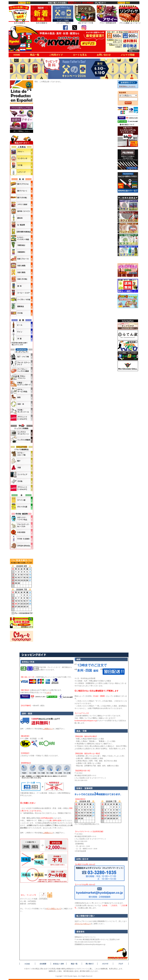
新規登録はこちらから (127, 86)
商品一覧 (35, 55)
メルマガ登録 (128, 55)
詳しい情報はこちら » (22, 131)
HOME (17, 55)
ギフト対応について (54, 909)
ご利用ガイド (56, 55)
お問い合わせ (104, 55)
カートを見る (80, 55)
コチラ (49, 693)
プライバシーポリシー (83, 924)
